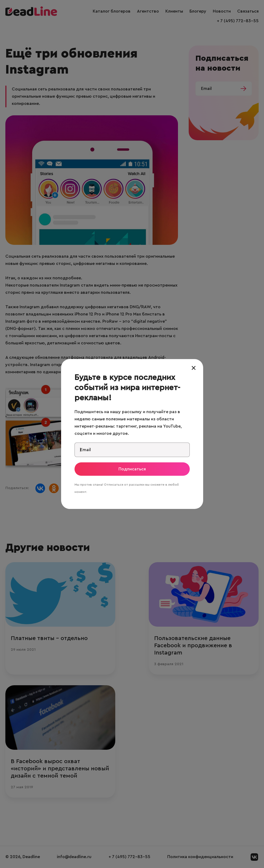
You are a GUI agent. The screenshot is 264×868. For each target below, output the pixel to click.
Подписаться (132, 469)
